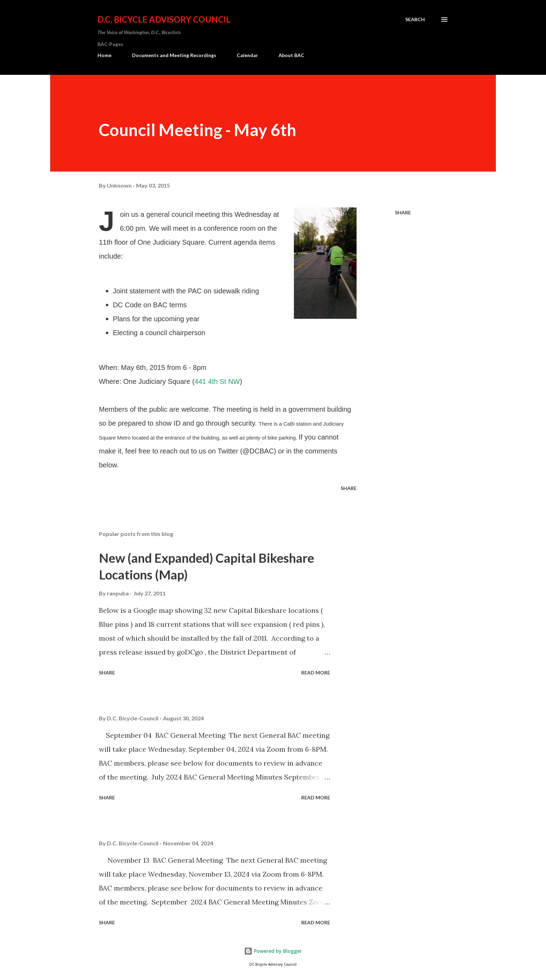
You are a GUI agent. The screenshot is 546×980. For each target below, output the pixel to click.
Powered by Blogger (273, 951)
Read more (316, 673)
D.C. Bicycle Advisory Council (164, 19)
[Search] (415, 19)
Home (104, 55)
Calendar (247, 55)
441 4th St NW (217, 381)
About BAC (291, 55)
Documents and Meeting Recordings (174, 55)
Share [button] (403, 212)
